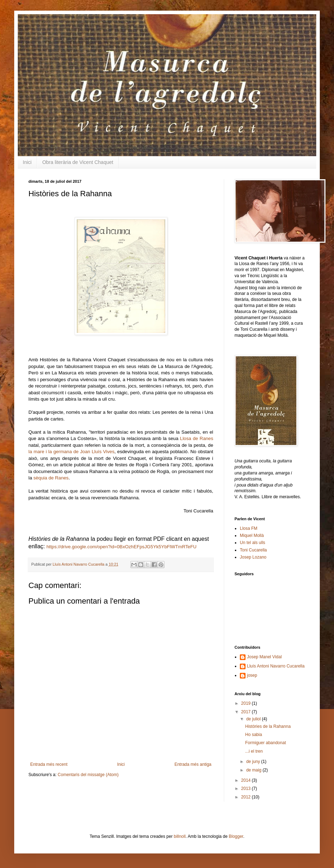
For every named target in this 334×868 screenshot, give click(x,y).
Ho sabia (254, 735)
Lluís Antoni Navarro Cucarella (79, 564)
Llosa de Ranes (197, 438)
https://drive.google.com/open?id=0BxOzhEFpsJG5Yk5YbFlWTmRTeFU (122, 547)
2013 (247, 789)
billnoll (180, 836)
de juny (254, 762)
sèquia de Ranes (51, 478)
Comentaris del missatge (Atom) (88, 775)
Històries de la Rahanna (268, 726)
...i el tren (254, 751)
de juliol (254, 719)
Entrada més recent (49, 764)
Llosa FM (249, 528)
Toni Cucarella (253, 550)
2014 (247, 780)
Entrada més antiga (193, 764)
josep (252, 675)
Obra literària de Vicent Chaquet (78, 162)
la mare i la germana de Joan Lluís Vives (71, 452)
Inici (27, 162)
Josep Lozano (253, 557)
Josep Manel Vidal (264, 657)
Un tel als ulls (252, 543)
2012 (247, 797)
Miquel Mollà (252, 535)
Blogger (236, 836)
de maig (254, 770)
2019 (247, 703)
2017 (247, 712)
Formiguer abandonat (266, 743)
